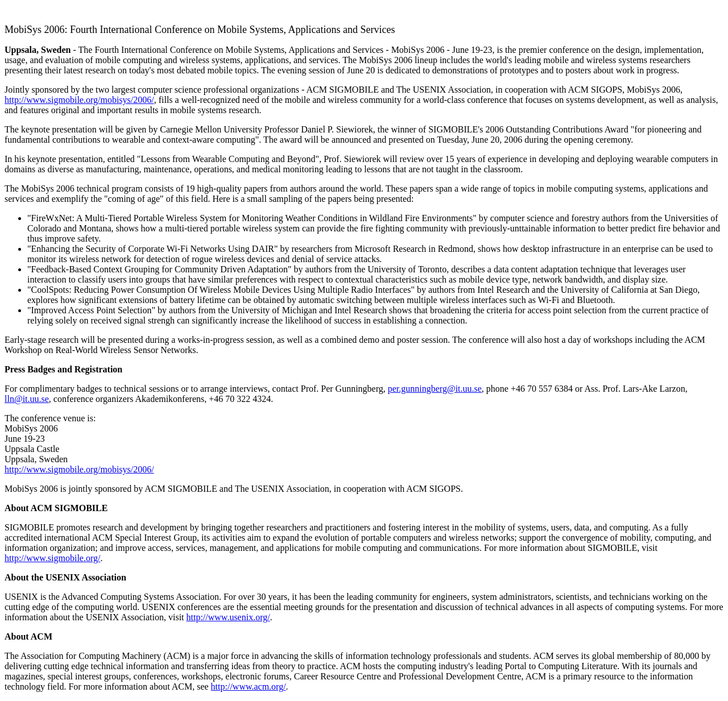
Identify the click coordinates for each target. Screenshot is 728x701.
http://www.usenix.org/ (228, 617)
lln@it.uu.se (27, 399)
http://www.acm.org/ (249, 687)
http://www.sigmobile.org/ (52, 558)
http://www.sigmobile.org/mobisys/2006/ (79, 100)
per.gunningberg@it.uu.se (435, 389)
